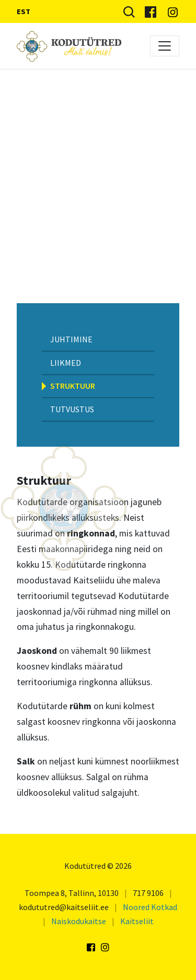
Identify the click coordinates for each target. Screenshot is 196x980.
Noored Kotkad (150, 907)
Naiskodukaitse (79, 921)
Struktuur (73, 386)
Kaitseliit (137, 921)
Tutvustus (72, 409)
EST (24, 11)
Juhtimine (71, 339)
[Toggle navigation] (165, 46)
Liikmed (66, 363)
